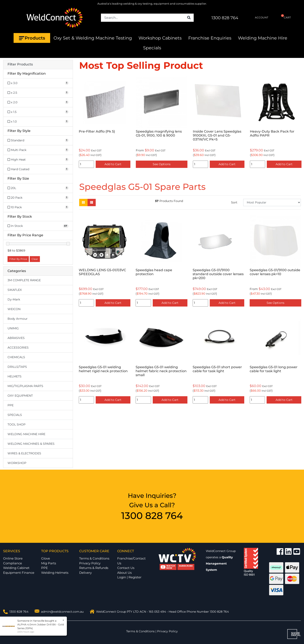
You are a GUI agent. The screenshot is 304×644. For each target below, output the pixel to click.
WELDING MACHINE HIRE (26, 434)
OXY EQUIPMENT (20, 396)
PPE (11, 405)
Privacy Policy (90, 563)
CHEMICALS (16, 357)
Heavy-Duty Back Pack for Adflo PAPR (272, 133)
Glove (46, 558)
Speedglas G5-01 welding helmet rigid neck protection (103, 369)
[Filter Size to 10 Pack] (38, 207)
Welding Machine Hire (263, 38)
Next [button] (299, 123)
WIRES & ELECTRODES (24, 453)
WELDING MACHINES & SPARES (31, 444)
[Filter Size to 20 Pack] (38, 198)
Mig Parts (49, 563)
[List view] (92, 203)
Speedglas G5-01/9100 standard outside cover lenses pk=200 (218, 274)
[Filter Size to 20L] (38, 188)
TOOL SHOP (17, 424)
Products (32, 38)
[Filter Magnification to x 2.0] (38, 102)
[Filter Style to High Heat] (38, 160)
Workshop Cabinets (160, 38)
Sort (234, 202)
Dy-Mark (14, 299)
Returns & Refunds (94, 568)
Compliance (13, 563)
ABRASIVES (16, 338)
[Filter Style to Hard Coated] (38, 169)
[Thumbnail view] (83, 203)
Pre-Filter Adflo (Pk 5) (97, 131)
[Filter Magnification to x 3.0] (38, 83)
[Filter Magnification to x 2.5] (38, 93)
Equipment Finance (19, 573)
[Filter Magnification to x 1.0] (38, 122)
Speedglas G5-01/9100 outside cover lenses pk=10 (275, 272)
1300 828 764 (225, 18)
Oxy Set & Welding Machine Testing (93, 38)
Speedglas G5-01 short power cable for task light (217, 369)
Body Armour (18, 319)
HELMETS (15, 376)
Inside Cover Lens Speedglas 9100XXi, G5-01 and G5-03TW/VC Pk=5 (217, 135)
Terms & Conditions (94, 558)
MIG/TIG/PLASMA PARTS (25, 386)
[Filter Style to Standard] (38, 140)
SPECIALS (15, 415)
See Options (162, 164)
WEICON (14, 309)
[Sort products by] (272, 203)
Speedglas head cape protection (154, 272)
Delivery (85, 573)
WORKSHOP (17, 463)
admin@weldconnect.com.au (62, 612)
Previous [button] (81, 123)
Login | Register (129, 577)
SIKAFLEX (15, 290)
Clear (35, 259)
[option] (105, 123)
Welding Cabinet (16, 568)
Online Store (13, 558)
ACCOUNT (258, 18)
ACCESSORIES (18, 348)
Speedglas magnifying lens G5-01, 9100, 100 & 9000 (159, 133)
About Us (124, 573)
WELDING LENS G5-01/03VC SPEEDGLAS (102, 272)
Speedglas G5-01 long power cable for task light (274, 369)
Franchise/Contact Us (131, 561)
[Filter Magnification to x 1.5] (38, 112)
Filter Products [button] (20, 64)
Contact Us (126, 568)
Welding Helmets (55, 573)
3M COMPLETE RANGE (24, 280)
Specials (152, 48)
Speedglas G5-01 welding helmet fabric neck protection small (161, 371)
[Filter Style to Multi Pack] (38, 150)
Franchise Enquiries (210, 38)
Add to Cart (113, 164)
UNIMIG (13, 328)
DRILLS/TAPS (17, 367)
